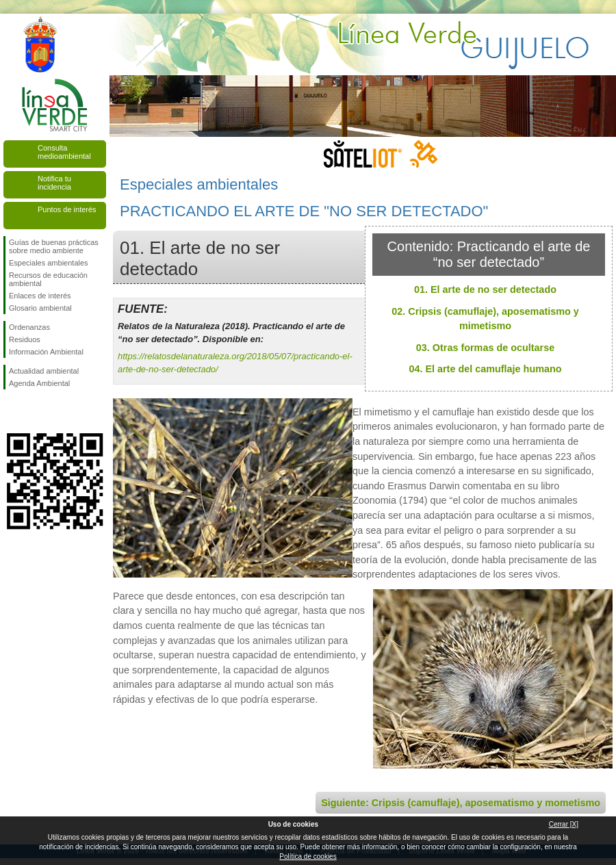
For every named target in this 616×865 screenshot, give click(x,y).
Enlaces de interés (40, 296)
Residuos (25, 339)
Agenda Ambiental (39, 383)
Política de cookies (308, 856)
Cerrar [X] (564, 824)
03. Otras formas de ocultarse (485, 348)
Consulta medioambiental (64, 152)
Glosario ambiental (40, 308)
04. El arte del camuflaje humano (485, 369)
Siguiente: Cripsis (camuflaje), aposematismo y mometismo (461, 803)
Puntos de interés (67, 209)
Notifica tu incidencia (54, 183)
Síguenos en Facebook (12, 411)
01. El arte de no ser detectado (485, 289)
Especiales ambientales (49, 263)
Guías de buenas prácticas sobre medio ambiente (54, 246)
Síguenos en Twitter (34, 411)
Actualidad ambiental (44, 371)
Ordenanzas (29, 327)
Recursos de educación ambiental (48, 279)
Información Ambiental (46, 352)
